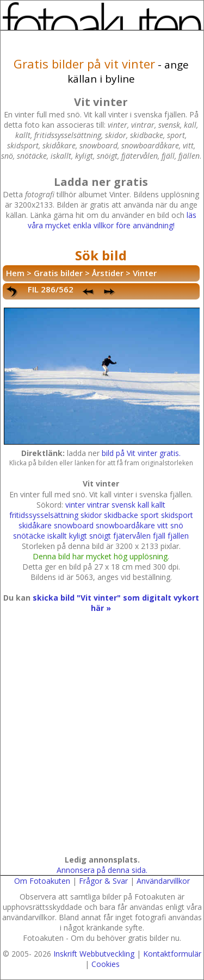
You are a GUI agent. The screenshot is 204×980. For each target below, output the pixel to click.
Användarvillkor (163, 881)
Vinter (145, 273)
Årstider (108, 273)
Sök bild (101, 255)
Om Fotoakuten (42, 881)
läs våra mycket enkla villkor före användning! (112, 220)
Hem (15, 273)
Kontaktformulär (172, 954)
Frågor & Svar (103, 881)
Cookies (106, 964)
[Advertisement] (102, 744)
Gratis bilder (58, 273)
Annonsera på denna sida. (102, 870)
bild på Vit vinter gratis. (141, 453)
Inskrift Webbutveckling (94, 954)
